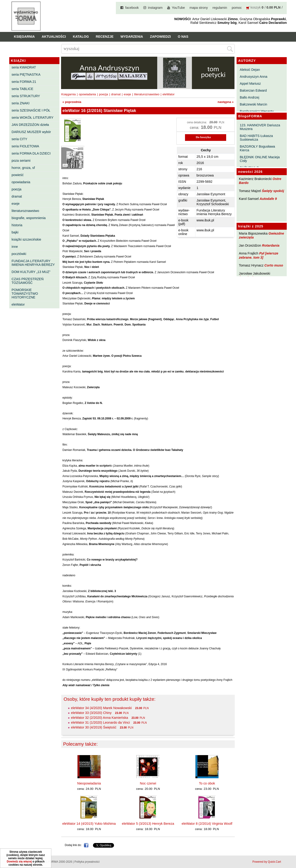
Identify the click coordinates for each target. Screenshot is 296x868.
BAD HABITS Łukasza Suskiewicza (256, 138)
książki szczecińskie (26, 239)
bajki (15, 232)
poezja (16, 189)
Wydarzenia (132, 37)
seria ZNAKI (21, 103)
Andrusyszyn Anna (254, 77)
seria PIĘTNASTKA (26, 74)
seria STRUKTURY (26, 96)
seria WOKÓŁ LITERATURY (32, 118)
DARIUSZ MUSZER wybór (31, 132)
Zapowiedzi (160, 37)
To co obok (207, 783)
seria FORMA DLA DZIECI (31, 153)
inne (15, 247)
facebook (132, 8)
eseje (15, 204)
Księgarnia (24, 37)
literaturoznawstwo (25, 211)
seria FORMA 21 (24, 82)
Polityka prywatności (87, 862)
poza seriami (21, 161)
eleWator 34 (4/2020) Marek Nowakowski (101, 708)
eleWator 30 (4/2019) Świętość (94, 727)
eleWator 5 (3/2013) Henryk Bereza (148, 824)
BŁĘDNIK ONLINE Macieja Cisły (260, 159)
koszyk (256, 7)
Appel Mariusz (250, 84)
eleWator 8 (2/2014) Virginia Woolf (207, 824)
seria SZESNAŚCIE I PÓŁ (31, 110)
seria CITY (19, 139)
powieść (18, 175)
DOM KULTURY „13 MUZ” (31, 272)
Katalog (81, 37)
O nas (183, 37)
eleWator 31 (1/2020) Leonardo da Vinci (100, 722)
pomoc (237, 8)
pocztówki (19, 254)
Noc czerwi (148, 783)
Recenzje (105, 37)
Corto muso (274, 265)
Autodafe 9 (268, 199)
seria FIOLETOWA (25, 146)
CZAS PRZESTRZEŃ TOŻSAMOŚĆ (28, 281)
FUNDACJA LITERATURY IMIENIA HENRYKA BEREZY (33, 263)
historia (17, 225)
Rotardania (271, 245)
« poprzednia (72, 102)
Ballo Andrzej (250, 97)
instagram (155, 8)
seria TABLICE (22, 89)
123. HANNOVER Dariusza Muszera (260, 127)
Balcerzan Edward (253, 90)
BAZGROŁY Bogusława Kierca (257, 148)
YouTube (178, 8)
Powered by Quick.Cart (267, 862)
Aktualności (54, 37)
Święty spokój (273, 191)
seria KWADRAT (24, 67)
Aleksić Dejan (250, 70)
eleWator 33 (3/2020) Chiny (91, 713)
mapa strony (199, 8)
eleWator (18, 304)
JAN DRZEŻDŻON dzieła (30, 125)
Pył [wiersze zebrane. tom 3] (259, 255)
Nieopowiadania (89, 783)
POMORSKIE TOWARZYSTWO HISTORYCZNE (25, 294)
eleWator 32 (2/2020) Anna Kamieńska (100, 718)
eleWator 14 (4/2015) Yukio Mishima (89, 824)
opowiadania (21, 182)
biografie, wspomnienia (29, 218)
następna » (226, 102)
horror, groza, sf (23, 168)
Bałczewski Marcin (253, 104)
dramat (17, 196)
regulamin (220, 8)
